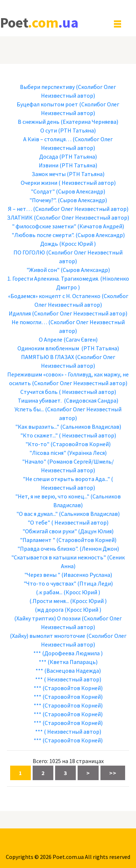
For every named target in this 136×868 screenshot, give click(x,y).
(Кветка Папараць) (73, 662)
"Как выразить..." (37, 427)
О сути (49, 130)
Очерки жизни (39, 183)
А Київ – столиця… (47, 139)
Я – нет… (20, 209)
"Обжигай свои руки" (50, 531)
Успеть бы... (29, 409)
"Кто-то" (37, 444)
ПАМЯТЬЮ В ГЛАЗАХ (48, 357)
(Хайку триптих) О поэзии (47, 618)
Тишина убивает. (40, 400)
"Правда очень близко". (48, 549)
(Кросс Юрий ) (77, 244)
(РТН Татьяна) (77, 130)
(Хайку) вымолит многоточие (48, 636)
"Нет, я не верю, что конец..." (52, 496)
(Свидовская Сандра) (91, 400)
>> (113, 773)
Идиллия (20, 313)
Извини (49, 165)
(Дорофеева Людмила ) (72, 653)
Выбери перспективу (47, 87)
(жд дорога (49, 610)
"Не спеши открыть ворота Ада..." (66, 479)
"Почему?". (43, 200)
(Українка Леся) (87, 453)
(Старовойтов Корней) (81, 444)
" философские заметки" (44, 226)
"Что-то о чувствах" (50, 583)
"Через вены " (42, 575)
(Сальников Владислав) (91, 427)
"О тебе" (39, 522)
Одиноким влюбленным (49, 348)
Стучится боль (39, 392)
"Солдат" (43, 191)
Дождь (49, 244)
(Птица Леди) (95, 583)
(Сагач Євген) (81, 339)
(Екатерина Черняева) (89, 122)
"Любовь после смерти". (43, 235)
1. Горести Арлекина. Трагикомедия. (53, 278)
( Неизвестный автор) (87, 183)
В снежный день (39, 122)
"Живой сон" (43, 270)
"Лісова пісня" (48, 453)
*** (37, 653)
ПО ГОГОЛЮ (29, 252)
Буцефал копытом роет (47, 104)
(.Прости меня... (49, 601)
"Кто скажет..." (39, 435)
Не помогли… (29, 322)
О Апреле (51, 339)
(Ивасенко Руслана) (87, 575)
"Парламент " (38, 540)
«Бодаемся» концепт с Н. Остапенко (54, 296)
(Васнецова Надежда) (73, 671)
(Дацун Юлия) (96, 531)
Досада (49, 156)
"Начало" (34, 461)
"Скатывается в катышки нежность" (59, 557)
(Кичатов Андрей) (101, 226)
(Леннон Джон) (99, 549)
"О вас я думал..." (37, 514)
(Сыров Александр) (81, 191)
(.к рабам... (49, 592)
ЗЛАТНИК (20, 217)
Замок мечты (49, 174)
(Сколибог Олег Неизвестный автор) (81, 209)
